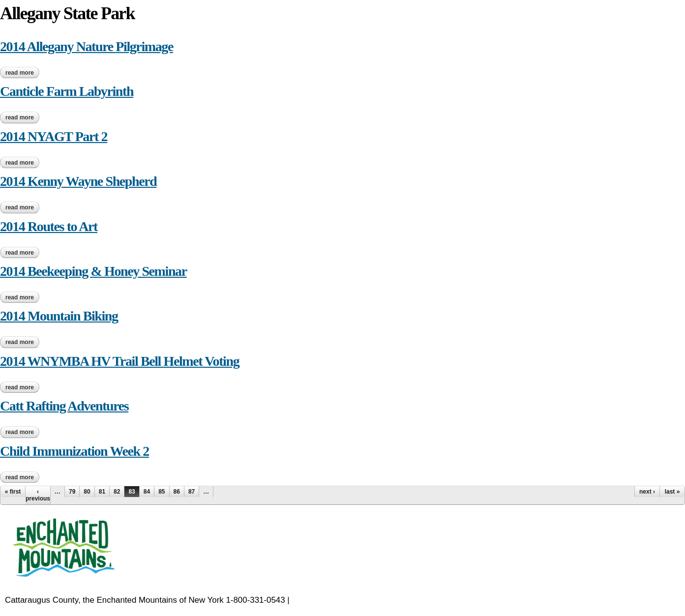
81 (102, 492)
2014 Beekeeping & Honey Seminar (93, 271)
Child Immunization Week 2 (74, 451)
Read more (22, 73)
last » (672, 492)
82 (117, 492)
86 (177, 492)
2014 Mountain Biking (59, 316)
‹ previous (38, 495)
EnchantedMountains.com (340, 600)
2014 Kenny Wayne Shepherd (78, 181)
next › (647, 492)
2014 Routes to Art (49, 226)
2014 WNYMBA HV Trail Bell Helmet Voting (119, 361)
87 (192, 492)
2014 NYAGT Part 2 (54, 136)
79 (72, 492)
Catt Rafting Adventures (64, 406)
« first (13, 492)
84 (147, 492)
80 (87, 492)
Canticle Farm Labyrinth (67, 91)
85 (162, 492)
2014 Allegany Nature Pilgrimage (87, 46)
